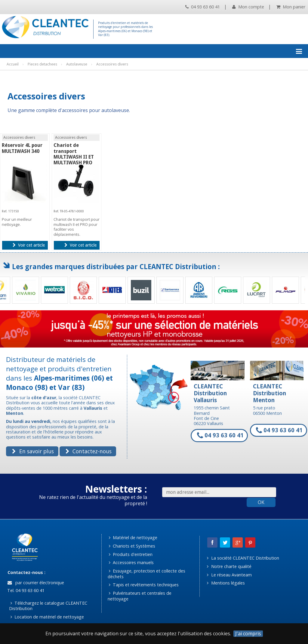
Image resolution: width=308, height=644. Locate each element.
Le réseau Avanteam (229, 575)
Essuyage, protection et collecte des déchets (147, 574)
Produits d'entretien (131, 554)
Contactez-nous (89, 451)
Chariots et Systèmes (132, 546)
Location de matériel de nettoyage (47, 617)
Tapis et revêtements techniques (144, 585)
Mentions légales (226, 583)
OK (261, 502)
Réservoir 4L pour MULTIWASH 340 (22, 148)
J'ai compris (248, 634)
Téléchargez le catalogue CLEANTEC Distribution (48, 606)
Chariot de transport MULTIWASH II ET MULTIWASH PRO (74, 154)
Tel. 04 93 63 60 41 (25, 590)
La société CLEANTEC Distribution (243, 558)
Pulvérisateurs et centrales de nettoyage (140, 596)
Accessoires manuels (131, 562)
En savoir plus (33, 451)
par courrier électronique (36, 583)
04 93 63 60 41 (203, 7)
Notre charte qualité (229, 566)
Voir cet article (29, 245)
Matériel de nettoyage (133, 538)
